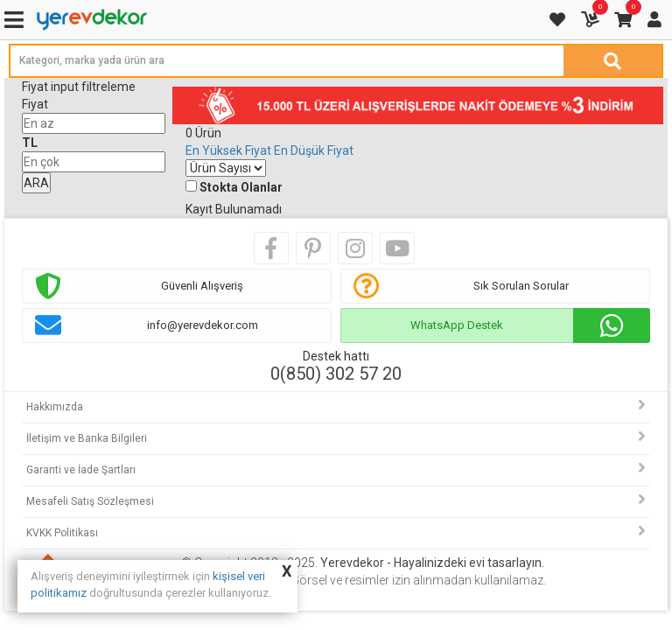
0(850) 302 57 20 (336, 374)
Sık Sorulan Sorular (521, 286)
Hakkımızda (55, 407)
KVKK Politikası (62, 533)
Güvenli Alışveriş (202, 286)
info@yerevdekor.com (203, 325)
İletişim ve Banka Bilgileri (87, 438)
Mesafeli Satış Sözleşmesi (90, 501)
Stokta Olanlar (241, 187)
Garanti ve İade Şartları (81, 470)
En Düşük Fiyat (314, 150)
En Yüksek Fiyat (228, 150)
